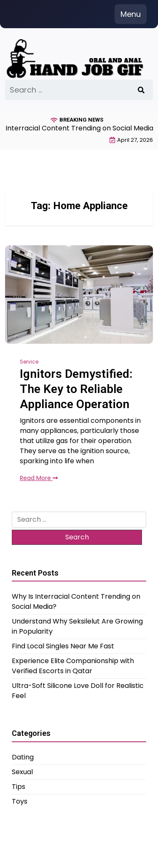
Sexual (22, 772)
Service (29, 362)
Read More (39, 478)
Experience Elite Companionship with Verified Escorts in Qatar (73, 666)
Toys (20, 801)
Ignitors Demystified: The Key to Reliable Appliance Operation (76, 389)
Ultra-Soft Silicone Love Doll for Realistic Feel (78, 691)
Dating (23, 757)
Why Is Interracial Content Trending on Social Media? (76, 601)
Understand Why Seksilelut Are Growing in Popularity (77, 626)
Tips (19, 787)
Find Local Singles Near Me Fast (63, 646)
